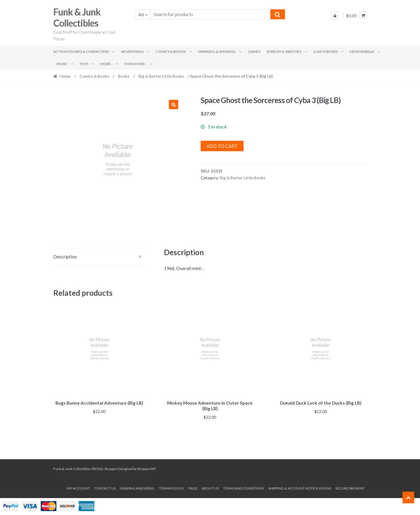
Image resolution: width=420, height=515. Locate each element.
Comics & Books (171, 52)
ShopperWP (146, 468)
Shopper (111, 468)
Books (124, 76)
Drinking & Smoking (217, 52)
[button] (174, 105)
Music (62, 64)
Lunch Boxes (326, 52)
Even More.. (136, 64)
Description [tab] (65, 256)
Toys (84, 64)
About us (210, 487)
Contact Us (105, 487)
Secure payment (350, 487)
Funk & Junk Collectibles (77, 18)
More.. (106, 64)
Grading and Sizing (137, 487)
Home (65, 76)
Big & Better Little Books (161, 76)
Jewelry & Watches (284, 52)
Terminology (171, 487)
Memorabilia (362, 52)
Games (254, 52)
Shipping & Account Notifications (300, 487)
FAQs (193, 487)
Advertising (132, 52)
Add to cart (222, 146)
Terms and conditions (244, 487)
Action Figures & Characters (81, 52)
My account (78, 487)
